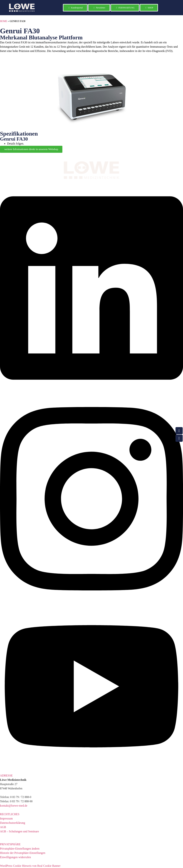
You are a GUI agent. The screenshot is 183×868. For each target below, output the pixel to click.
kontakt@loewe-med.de (14, 806)
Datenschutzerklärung (13, 823)
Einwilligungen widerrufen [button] (15, 857)
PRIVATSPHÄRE (10, 844)
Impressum (6, 818)
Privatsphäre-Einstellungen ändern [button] (20, 849)
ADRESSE (6, 776)
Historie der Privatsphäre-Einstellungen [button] (23, 853)
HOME (4, 21)
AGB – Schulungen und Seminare (19, 831)
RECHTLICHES (10, 814)
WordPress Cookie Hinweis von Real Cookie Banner (30, 866)
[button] (91, 776)
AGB (3, 827)
